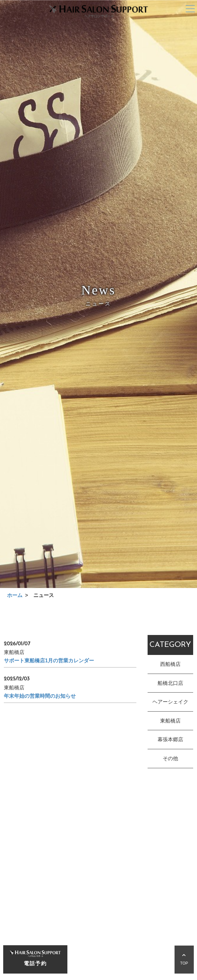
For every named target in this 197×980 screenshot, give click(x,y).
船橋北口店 (170, 684)
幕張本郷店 (170, 740)
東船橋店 (170, 721)
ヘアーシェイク (170, 703)
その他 (170, 759)
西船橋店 (170, 665)
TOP (184, 960)
